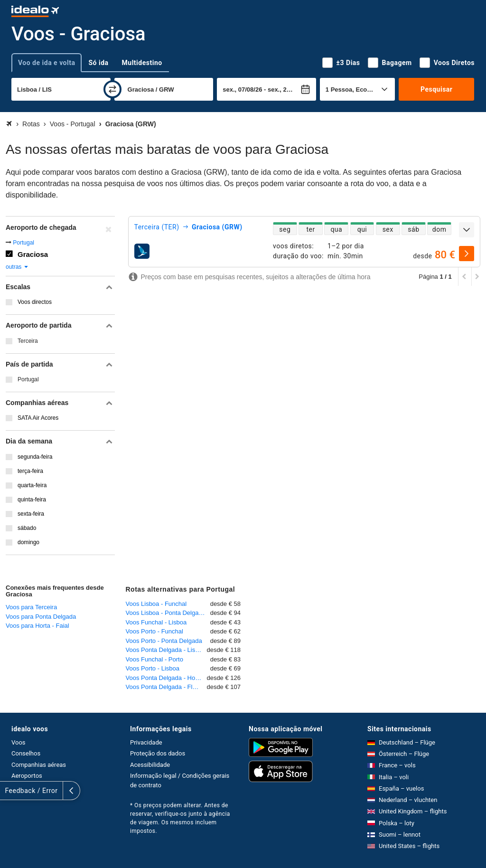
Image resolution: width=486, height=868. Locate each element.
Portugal (23, 243)
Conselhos (26, 753)
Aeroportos (27, 776)
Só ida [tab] (98, 63)
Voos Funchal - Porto (154, 659)
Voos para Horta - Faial (37, 626)
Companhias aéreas (39, 765)
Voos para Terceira (31, 607)
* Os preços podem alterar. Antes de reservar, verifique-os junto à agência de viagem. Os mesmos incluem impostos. (180, 818)
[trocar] (112, 89)
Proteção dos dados (158, 753)
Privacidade (146, 742)
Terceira (28, 341)
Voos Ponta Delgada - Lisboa (166, 650)
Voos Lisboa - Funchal (156, 604)
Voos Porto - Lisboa (153, 668)
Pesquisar (436, 89)
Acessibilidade (150, 765)
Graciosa (33, 254)
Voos (19, 742)
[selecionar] (467, 254)
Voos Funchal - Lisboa (156, 622)
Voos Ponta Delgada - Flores (165, 687)
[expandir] (467, 230)
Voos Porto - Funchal (154, 631)
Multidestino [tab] (142, 63)
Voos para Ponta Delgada (41, 617)
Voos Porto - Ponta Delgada (164, 641)
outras (17, 267)
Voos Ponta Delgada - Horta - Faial (166, 678)
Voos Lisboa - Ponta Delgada (166, 613)
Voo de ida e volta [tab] (47, 63)
